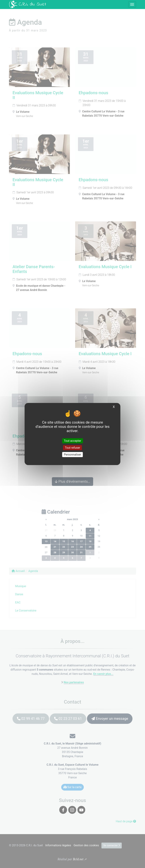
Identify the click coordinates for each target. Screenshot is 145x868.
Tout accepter (72, 441)
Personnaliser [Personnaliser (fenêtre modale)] (72, 455)
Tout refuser (72, 448)
